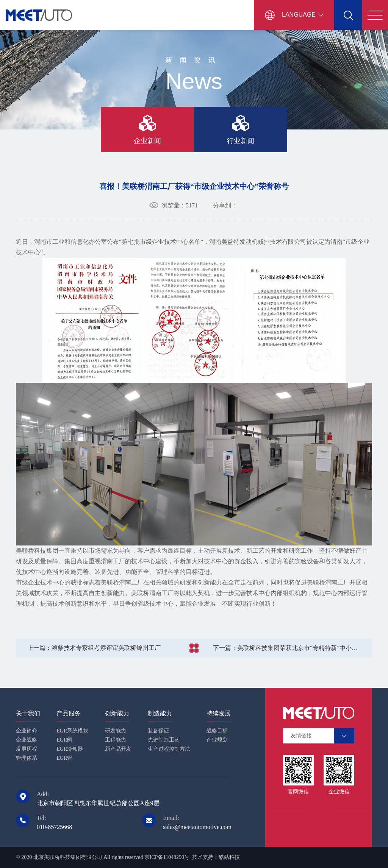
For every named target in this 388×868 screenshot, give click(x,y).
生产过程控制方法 (169, 749)
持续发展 (219, 713)
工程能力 (116, 740)
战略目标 (217, 731)
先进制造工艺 (164, 740)
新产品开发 (118, 749)
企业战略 (27, 740)
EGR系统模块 (72, 731)
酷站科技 (229, 857)
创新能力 (117, 713)
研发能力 (116, 731)
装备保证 (158, 731)
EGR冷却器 (70, 749)
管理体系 (27, 758)
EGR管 (64, 758)
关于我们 (28, 713)
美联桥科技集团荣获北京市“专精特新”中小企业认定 (294, 648)
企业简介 (27, 731)
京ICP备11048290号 (167, 857)
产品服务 (69, 713)
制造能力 (160, 713)
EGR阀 (64, 740)
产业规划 (217, 740)
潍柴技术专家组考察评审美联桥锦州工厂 (94, 648)
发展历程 (27, 749)
